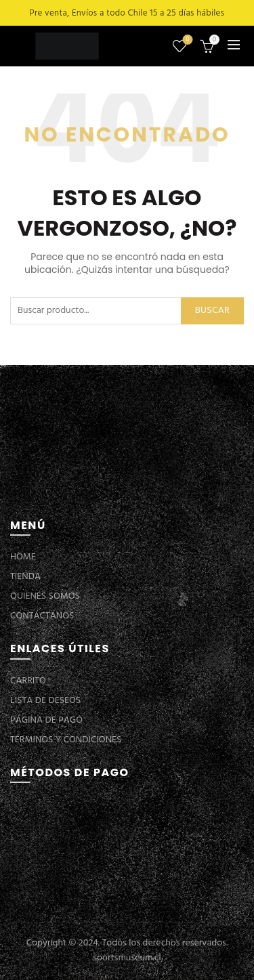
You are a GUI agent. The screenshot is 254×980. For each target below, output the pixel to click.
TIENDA (25, 577)
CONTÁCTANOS (42, 616)
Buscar (212, 311)
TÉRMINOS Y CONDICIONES (66, 740)
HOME (23, 557)
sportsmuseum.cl (127, 958)
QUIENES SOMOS (45, 596)
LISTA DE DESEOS (45, 701)
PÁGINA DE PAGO (46, 720)
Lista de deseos (187, 40)
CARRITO (28, 681)
